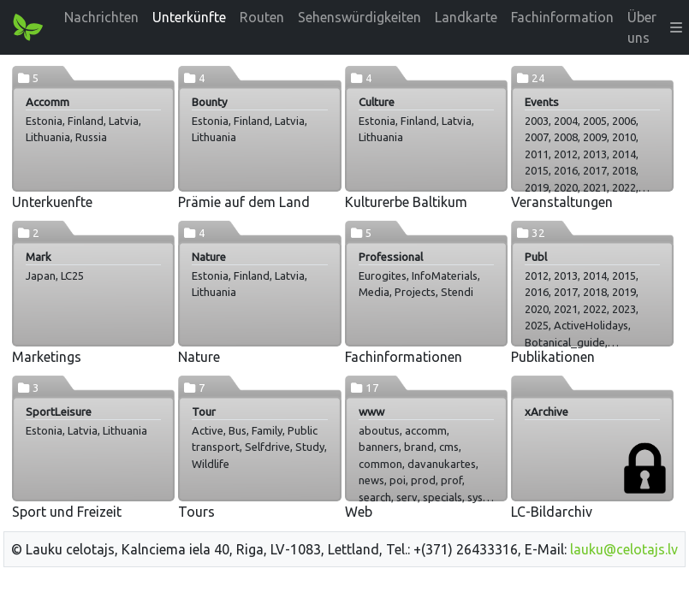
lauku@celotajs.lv (624, 549)
